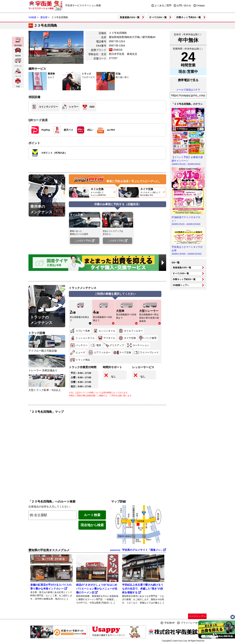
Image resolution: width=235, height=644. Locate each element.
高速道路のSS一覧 (130, 17)
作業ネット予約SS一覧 (189, 17)
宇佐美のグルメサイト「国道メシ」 (138, 550)
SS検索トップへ (181, 285)
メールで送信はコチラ (188, 90)
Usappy (201, 5)
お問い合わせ (184, 5)
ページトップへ (197, 616)
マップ (18, 73)
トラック (18, 62)
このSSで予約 (85, 241)
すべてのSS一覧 (158, 17)
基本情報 (18, 42)
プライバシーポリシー (193, 623)
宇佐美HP (170, 623)
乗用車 (18, 52)
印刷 (18, 83)
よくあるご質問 (163, 5)
